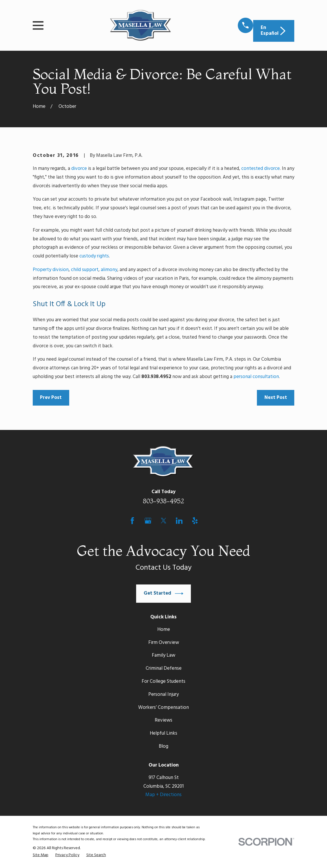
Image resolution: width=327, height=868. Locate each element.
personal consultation (256, 377)
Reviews (163, 720)
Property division (51, 270)
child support (85, 270)
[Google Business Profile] (148, 521)
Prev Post (51, 398)
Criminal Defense (164, 668)
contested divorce (261, 169)
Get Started (164, 594)
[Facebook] (132, 521)
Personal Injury (163, 694)
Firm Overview (164, 643)
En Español (274, 31)
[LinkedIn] (179, 521)
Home (164, 630)
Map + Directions (163, 795)
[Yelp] (195, 521)
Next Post (276, 398)
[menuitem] (41, 855)
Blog (163, 746)
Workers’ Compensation (163, 708)
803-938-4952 (163, 501)
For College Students (163, 681)
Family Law (163, 655)
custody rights (94, 256)
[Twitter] (164, 521)
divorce (79, 169)
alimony (109, 270)
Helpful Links (163, 733)
